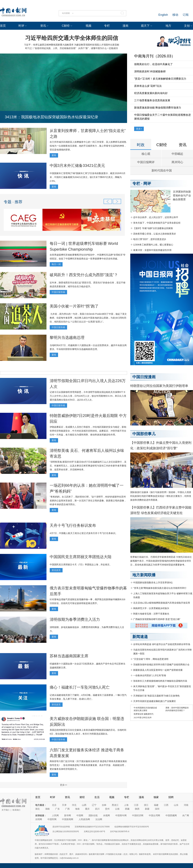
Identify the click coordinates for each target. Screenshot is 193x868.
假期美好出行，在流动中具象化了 (153, 64)
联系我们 (16, 810)
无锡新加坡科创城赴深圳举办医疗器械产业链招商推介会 (161, 665)
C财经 (66, 26)
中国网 (80, 815)
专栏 (107, 26)
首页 (3, 26)
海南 (77, 809)
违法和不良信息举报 (61, 827)
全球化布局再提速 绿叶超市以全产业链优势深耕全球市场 (162, 644)
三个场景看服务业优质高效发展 (152, 100)
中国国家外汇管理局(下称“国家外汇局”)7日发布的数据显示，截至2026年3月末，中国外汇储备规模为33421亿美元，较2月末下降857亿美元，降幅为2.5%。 (88, 177)
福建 (156, 805)
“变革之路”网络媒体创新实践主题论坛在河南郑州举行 (160, 588)
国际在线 (93, 815)
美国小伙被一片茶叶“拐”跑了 (74, 306)
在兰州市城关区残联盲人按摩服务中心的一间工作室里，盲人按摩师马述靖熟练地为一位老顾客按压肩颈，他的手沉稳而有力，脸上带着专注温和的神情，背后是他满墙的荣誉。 (88, 146)
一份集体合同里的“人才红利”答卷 (150, 675)
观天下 (145, 26)
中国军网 (52, 819)
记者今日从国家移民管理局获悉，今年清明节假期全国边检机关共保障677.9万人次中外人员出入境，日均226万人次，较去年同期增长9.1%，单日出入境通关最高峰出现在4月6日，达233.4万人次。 (88, 396)
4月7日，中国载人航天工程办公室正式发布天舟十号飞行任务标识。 (84, 533)
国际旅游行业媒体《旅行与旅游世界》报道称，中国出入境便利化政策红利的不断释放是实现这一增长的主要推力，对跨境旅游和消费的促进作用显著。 (161, 496)
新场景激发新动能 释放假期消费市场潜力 (158, 108)
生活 (97, 797)
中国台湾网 (154, 815)
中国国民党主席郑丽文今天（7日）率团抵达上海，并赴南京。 (81, 565)
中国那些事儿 (144, 434)
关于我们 (5, 810)
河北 (74, 805)
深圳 (157, 809)
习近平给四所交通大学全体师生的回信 (72, 38)
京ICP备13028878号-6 (120, 832)
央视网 (106, 815)
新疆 (147, 809)
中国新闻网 (68, 819)
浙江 (146, 805)
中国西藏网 (171, 815)
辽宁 (94, 805)
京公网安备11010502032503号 (66, 832)
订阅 (186, 15)
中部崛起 (177, 154)
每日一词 (56, 264)
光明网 (39, 819)
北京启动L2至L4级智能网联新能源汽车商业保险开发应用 (162, 603)
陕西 (137, 809)
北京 (54, 805)
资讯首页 (56, 570)
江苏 (136, 805)
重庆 (87, 809)
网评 (147, 183)
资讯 (43, 26)
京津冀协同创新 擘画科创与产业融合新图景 (182, 196)
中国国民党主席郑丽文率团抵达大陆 (81, 557)
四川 (97, 809)
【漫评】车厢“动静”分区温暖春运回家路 (153, 228)
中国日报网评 (146, 162)
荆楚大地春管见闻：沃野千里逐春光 (151, 614)
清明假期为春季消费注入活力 (75, 619)
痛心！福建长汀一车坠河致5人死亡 (80, 687)
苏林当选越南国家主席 (69, 656)
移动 (175, 15)
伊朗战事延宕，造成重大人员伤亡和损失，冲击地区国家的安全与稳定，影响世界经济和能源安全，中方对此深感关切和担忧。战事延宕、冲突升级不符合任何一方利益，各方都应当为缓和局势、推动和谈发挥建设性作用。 (88, 431)
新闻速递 (140, 637)
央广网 (186, 815)
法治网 (99, 819)
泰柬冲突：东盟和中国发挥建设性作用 (152, 250)
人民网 (55, 815)
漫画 (125, 26)
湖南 (47, 809)
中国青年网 (121, 815)
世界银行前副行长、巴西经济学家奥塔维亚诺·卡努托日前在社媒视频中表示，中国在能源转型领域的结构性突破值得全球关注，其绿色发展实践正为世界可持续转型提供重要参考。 (161, 561)
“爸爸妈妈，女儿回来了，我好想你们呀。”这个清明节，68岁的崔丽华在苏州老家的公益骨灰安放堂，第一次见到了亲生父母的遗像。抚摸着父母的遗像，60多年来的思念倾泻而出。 (88, 501)
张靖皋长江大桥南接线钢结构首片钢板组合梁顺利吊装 (160, 681)
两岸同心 (177, 162)
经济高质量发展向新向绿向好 (151, 93)
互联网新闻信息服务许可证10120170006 (92, 827)
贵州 (107, 809)
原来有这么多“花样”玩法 (148, 86)
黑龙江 (115, 805)
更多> (139, 129)
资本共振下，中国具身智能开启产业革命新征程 (157, 223)
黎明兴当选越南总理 (67, 337)
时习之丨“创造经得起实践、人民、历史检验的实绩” (51, 48)
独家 (156, 797)
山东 (176, 805)
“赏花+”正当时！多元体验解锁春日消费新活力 (160, 79)
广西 (67, 809)
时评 (21, 26)
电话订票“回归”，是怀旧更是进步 (150, 239)
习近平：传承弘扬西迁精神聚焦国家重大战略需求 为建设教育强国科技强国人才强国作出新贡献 (72, 45)
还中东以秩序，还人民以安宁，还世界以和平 (156, 217)
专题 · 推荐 (13, 202)
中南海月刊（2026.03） (155, 56)
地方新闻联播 (144, 575)
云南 (117, 809)
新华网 (68, 815)
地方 (168, 26)
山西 (84, 805)
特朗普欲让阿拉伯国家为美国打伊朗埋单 (159, 386)
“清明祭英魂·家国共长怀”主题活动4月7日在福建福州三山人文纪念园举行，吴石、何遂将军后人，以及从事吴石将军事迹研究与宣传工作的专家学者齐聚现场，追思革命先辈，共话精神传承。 (88, 466)
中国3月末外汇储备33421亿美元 (77, 165)
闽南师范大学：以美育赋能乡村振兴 (151, 608)
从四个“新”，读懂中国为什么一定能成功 (98, 48)
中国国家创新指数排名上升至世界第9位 (153, 583)
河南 (186, 805)
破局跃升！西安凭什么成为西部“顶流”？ (84, 275)
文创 (187, 26)
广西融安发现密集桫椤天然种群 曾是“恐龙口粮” (157, 619)
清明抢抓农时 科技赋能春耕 (150, 71)
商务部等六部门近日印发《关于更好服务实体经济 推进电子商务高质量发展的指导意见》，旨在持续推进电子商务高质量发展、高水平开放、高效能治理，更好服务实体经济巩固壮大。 (88, 765)
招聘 (171, 797)
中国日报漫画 (144, 377)
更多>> (64, 785)
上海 (126, 805)
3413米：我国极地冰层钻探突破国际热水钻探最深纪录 (52, 117)
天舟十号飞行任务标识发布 (73, 525)
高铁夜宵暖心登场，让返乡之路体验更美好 (155, 234)
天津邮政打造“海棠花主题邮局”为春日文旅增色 (156, 696)
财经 (82, 797)
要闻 (54, 155)
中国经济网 (138, 815)
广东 (57, 809)
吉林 (104, 805)
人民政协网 (84, 819)
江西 (166, 805)
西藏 (127, 809)
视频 (88, 26)
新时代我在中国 (162, 171)
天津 (64, 805)
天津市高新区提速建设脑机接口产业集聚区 (155, 701)
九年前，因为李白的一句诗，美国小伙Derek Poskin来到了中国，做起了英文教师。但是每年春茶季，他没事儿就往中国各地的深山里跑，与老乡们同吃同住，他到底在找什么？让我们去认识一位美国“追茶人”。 (88, 318)
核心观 (146, 154)
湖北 (37, 809)
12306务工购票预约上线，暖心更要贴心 (153, 245)
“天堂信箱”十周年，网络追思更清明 (151, 659)
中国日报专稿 (58, 292)
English (163, 15)
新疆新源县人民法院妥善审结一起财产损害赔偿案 (158, 670)
